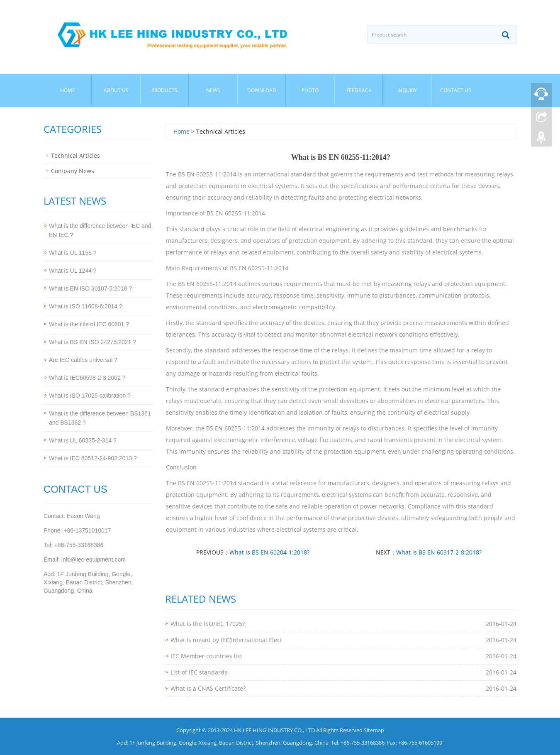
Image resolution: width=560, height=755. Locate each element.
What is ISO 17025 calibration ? (90, 396)
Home (68, 90)
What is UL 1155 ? (73, 253)
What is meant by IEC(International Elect (226, 640)
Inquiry (407, 90)
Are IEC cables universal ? (83, 360)
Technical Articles (75, 155)
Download (262, 90)
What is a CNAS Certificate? (208, 688)
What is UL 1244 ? (73, 271)
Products (164, 90)
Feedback (359, 90)
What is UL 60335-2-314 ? (83, 440)
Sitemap (374, 730)
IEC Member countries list (206, 656)
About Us (116, 90)
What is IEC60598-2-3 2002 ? (87, 378)
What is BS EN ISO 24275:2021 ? (93, 342)
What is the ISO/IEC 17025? (208, 624)
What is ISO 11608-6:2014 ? (86, 306)
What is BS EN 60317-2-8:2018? (439, 552)
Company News (73, 171)
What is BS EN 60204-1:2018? (269, 552)
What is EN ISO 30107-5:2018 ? (90, 288)
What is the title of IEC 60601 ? (89, 324)
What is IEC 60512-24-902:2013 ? (93, 458)
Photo (310, 90)
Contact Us (456, 90)
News (213, 90)
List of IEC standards (199, 672)
